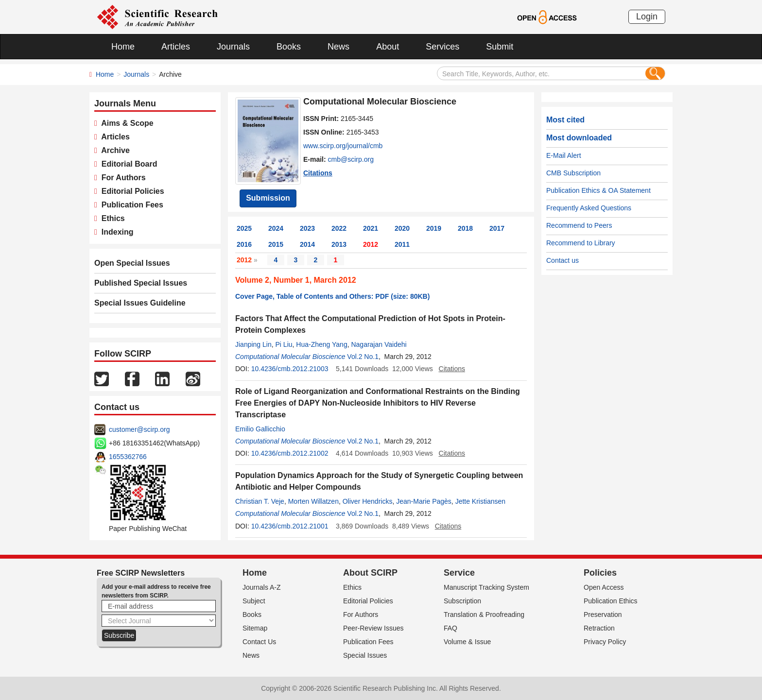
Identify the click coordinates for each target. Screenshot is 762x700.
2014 (307, 244)
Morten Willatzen (313, 501)
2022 (339, 228)
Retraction (599, 628)
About (388, 47)
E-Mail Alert (564, 155)
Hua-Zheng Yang (321, 344)
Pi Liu (284, 344)
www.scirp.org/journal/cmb (343, 146)
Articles (176, 47)
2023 (307, 228)
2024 (276, 228)
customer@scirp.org (139, 429)
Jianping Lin (253, 344)
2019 (434, 228)
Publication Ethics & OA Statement (598, 190)
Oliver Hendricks (368, 501)
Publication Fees (130, 205)
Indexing (115, 232)
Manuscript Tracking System (486, 587)
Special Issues (365, 655)
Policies (600, 573)
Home (123, 47)
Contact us (563, 260)
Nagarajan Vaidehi (379, 344)
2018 (465, 228)
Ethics (111, 218)
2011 (402, 244)
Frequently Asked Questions (589, 208)
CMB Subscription (573, 173)
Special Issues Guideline (140, 303)
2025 (244, 228)
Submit (500, 47)
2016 (244, 244)
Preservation (603, 615)
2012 (371, 244)
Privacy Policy (605, 642)
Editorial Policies (131, 191)
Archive (113, 150)
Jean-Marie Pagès (424, 501)
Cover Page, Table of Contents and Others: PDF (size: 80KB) (332, 296)
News (338, 47)
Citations (318, 173)
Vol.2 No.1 (363, 357)
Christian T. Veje (260, 501)
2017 (497, 228)
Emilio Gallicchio (260, 429)
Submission (268, 198)
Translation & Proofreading (484, 615)
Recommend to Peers (579, 225)
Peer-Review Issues (373, 628)
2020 (402, 228)
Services (442, 47)
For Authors (121, 178)
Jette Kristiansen (481, 501)
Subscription (462, 601)
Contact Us (259, 642)
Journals (233, 47)
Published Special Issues (141, 283)
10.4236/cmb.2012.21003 (290, 369)
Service (459, 573)
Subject (254, 601)
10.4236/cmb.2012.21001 (290, 526)
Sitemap (255, 628)
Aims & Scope (125, 123)
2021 (371, 228)
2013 (339, 244)
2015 (276, 244)
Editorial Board (127, 164)
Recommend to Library (581, 243)
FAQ (450, 628)
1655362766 (128, 457)
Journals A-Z (262, 587)
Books (289, 47)
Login (647, 17)
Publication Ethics (611, 601)
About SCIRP (370, 573)
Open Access (604, 587)
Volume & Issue (467, 642)
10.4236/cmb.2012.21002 (290, 453)
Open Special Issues (132, 263)
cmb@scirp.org (351, 159)
